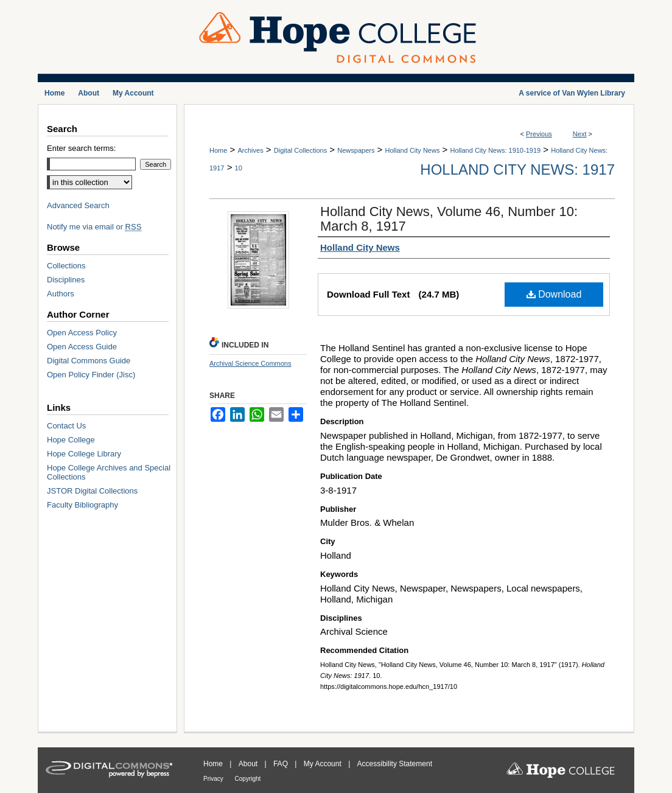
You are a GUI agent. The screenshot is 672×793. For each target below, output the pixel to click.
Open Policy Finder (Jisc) (91, 375)
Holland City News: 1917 (517, 169)
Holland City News (413, 150)
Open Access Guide (82, 347)
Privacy (214, 779)
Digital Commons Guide (89, 361)
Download (554, 294)
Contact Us (66, 426)
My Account (324, 764)
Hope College (71, 440)
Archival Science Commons (250, 363)
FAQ (282, 764)
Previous (539, 134)
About (249, 764)
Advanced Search (78, 205)
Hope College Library (84, 454)
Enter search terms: (81, 148)
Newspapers (356, 150)
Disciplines (66, 280)
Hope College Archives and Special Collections (109, 472)
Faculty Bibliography (82, 505)
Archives (250, 150)
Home (218, 150)
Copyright (248, 779)
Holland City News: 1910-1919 (496, 150)
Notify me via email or (94, 227)
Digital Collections (300, 150)
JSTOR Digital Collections (92, 491)
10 (239, 168)
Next (580, 134)
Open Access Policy (82, 333)
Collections (66, 266)
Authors (61, 294)
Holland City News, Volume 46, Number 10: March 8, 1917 (449, 219)
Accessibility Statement (395, 764)
